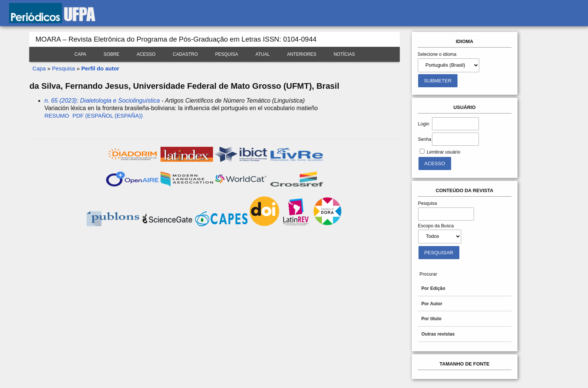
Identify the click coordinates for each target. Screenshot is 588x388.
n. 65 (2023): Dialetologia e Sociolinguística (102, 101)
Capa (80, 54)
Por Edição (433, 288)
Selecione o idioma (437, 54)
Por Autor (432, 304)
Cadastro (185, 54)
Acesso (146, 54)
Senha (425, 139)
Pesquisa (227, 54)
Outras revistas (438, 334)
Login (424, 124)
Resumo (57, 116)
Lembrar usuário (443, 152)
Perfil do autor (100, 68)
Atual (262, 54)
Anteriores (301, 54)
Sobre (111, 54)
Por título (431, 319)
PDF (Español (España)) (107, 116)
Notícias (344, 54)
